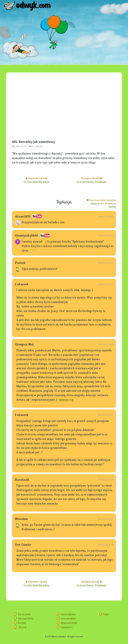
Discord (22, 627)
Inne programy (68, 614)
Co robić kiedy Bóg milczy (36, 182)
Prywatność (67, 627)
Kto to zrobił (24, 614)
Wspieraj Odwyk (69, 623)
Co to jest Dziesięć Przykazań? (91, 182)
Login (106, 614)
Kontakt (22, 623)
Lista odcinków (68, 618)
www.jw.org (66, 400)
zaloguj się (95, 203)
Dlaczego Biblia (26, 618)
